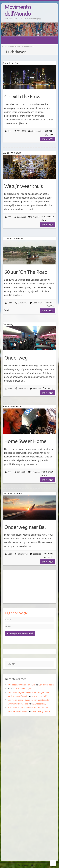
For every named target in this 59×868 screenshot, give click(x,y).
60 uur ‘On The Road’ (26, 272)
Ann (9, 131)
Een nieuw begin (46, 685)
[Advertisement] (29, 750)
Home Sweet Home (25, 441)
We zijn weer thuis (23, 186)
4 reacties (35, 472)
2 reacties (35, 217)
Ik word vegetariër (40, 696)
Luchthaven (29, 47)
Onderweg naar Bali (25, 527)
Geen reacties (37, 131)
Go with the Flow (22, 96)
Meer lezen (48, 139)
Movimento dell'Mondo (18, 10)
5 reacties (37, 389)
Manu (10, 303)
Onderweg (16, 358)
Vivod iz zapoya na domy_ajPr (21, 685)
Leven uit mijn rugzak (41, 711)
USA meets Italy (39, 704)
